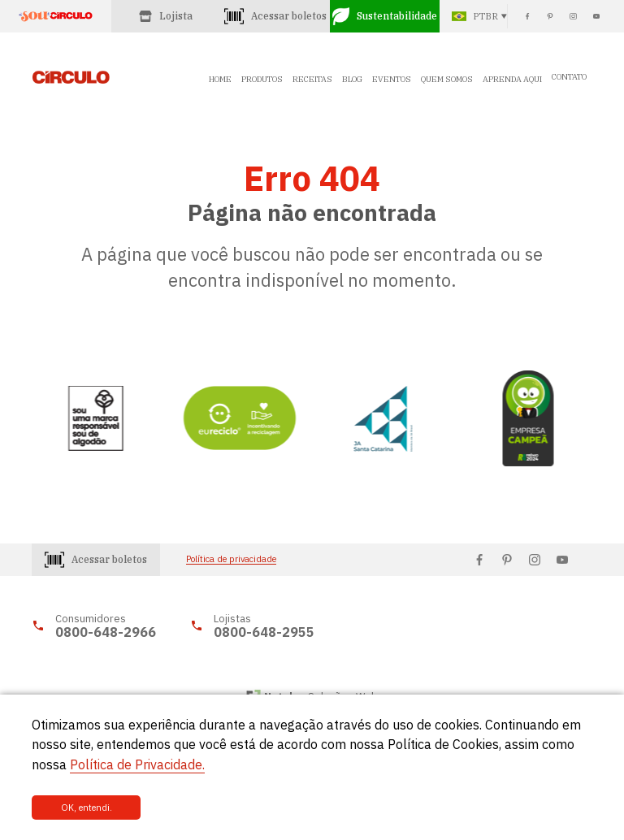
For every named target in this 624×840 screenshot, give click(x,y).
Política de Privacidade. (137, 764)
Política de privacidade (231, 559)
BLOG (352, 79)
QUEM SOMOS (447, 79)
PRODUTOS (262, 79)
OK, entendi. (87, 808)
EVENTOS (392, 79)
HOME (220, 79)
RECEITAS (312, 79)
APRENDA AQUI (512, 79)
